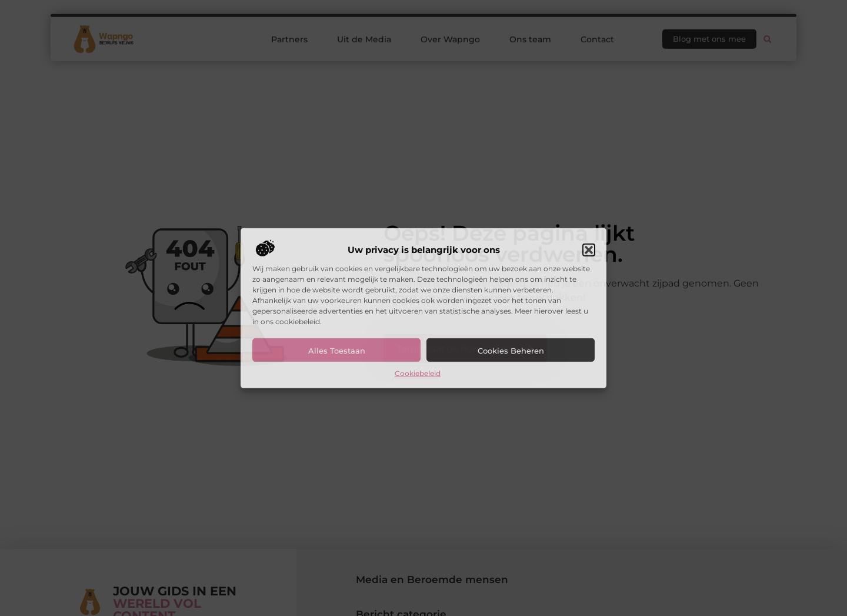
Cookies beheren (511, 351)
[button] (589, 250)
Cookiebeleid (418, 373)
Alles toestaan (337, 351)
